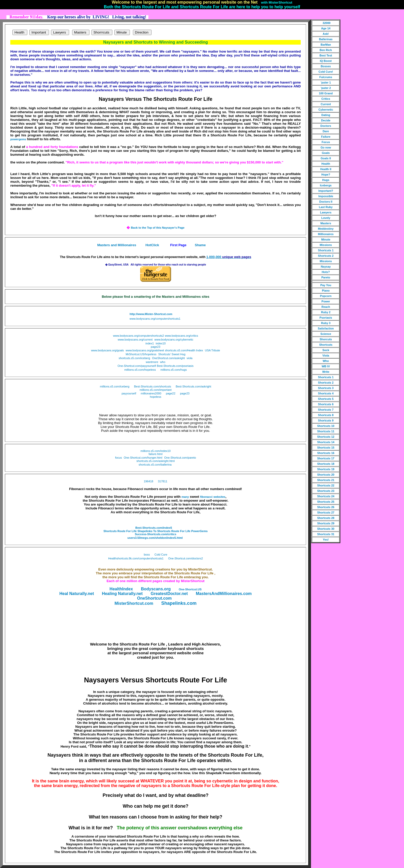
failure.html (156, 454)
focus (119, 458)
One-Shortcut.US (190, 589)
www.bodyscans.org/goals (107, 350)
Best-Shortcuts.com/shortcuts (153, 386)
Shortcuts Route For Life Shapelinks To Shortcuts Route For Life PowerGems (155, 531)
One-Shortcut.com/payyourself (137, 366)
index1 (150, 343)
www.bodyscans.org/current (135, 340)
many (185, 497)
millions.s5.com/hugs (174, 370)
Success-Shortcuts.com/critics (155, 534)
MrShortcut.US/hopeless (141, 354)
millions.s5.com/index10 (155, 451)
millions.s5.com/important (156, 390)
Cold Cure (161, 555)
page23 (155, 347)
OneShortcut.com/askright (168, 358)
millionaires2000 (151, 393)
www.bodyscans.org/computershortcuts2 (138, 336)
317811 (163, 481)
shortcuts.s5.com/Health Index (184, 350)
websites (219, 497)
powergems (18, 139)
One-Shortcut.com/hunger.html (143, 458)
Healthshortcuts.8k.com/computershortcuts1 (136, 558)
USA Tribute (212, 350)
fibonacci (206, 497)
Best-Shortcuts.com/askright (193, 386)
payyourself (129, 393)
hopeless (156, 397)
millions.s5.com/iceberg (115, 386)
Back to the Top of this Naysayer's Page (158, 228)
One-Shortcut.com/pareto (180, 458)
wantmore (152, 362)
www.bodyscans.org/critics (182, 336)
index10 (161, 343)
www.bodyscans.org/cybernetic (174, 340)
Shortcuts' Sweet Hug (172, 354)
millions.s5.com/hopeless (140, 370)
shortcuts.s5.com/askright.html (155, 461)
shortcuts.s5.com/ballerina (155, 465)
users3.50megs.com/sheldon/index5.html (155, 538)
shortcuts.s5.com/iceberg (134, 358)
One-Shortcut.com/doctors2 (186, 558)
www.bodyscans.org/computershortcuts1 (155, 319)
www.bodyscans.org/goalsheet (145, 350)
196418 (149, 481)
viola (190, 358)
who (163, 362)
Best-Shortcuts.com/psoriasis (175, 366)
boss (147, 555)
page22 (171, 393)
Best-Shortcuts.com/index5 (154, 528)
